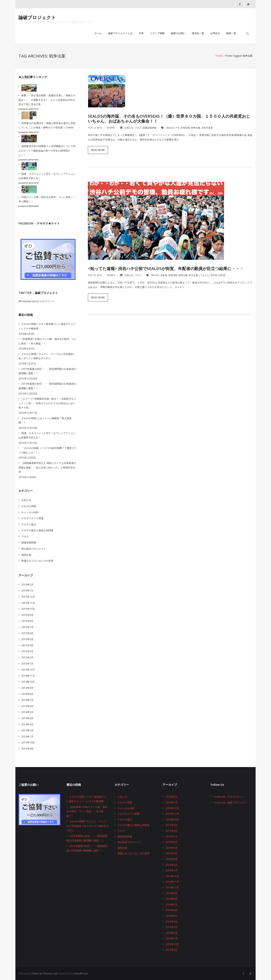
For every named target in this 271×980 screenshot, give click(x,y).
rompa (111, 128)
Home (219, 56)
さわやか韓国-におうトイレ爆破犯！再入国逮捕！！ (45, 420)
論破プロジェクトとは (120, 33)
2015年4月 (27, 645)
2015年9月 (27, 615)
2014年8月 (27, 694)
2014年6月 (27, 706)
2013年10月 (28, 742)
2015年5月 (27, 639)
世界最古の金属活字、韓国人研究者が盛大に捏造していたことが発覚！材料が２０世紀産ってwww (47, 125)
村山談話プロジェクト (34, 549)
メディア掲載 (157, 33)
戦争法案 (196, 128)
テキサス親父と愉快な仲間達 (37, 530)
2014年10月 (28, 682)
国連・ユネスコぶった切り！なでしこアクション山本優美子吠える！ (47, 176)
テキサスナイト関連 (32, 518)
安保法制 (185, 128)
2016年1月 (27, 591)
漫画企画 (26, 555)
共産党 (164, 275)
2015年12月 (28, 597)
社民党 (222, 275)
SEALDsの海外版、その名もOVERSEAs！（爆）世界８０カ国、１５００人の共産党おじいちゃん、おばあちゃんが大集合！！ (169, 119)
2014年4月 (27, 718)
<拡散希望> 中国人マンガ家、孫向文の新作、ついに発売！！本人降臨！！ (48, 341)
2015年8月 (27, 621)
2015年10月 (28, 609)
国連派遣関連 (149, 128)
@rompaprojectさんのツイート (36, 301)
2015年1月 (27, 663)
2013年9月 (27, 749)
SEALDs (170, 128)
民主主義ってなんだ (199, 275)
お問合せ (215, 33)
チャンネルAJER (30, 512)
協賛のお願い (178, 33)
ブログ (138, 128)
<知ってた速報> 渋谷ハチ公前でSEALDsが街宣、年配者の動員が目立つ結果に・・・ (166, 269)
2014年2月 (27, 730)
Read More (98, 150)
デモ (177, 128)
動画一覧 (231, 33)
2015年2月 (27, 657)
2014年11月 (28, 676)
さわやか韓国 (29, 506)
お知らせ (129, 128)
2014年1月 (27, 737)
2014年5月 (27, 712)
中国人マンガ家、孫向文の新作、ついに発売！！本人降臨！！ (47, 199)
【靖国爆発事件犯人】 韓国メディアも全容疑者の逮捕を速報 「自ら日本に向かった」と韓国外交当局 (47, 467)
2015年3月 (27, 651)
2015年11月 (28, 603)
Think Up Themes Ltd (44, 973)
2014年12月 (28, 670)
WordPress (81, 973)
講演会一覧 (198, 33)
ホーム (98, 33)
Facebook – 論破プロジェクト (230, 802)
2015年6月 (27, 633)
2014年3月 (27, 724)
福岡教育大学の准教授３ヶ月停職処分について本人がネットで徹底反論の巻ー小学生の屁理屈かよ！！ (47, 151)
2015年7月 (27, 627)
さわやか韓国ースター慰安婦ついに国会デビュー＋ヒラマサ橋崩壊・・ (47, 326)
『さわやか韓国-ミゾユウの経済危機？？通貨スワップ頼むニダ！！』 (47, 450)
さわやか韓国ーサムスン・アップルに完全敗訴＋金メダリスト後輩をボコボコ (47, 356)
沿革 (141, 33)
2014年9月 (27, 688)
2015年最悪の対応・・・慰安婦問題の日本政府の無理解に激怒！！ (47, 371)
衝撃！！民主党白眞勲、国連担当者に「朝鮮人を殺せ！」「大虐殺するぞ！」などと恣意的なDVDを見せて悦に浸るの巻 (47, 100)
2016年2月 (27, 585)
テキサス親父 (29, 524)
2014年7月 (27, 700)
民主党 (214, 275)
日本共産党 (207, 128)
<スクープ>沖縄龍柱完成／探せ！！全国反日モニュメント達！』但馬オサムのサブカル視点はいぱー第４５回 (47, 403)
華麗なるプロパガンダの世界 (37, 561)
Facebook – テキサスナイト (229, 797)
